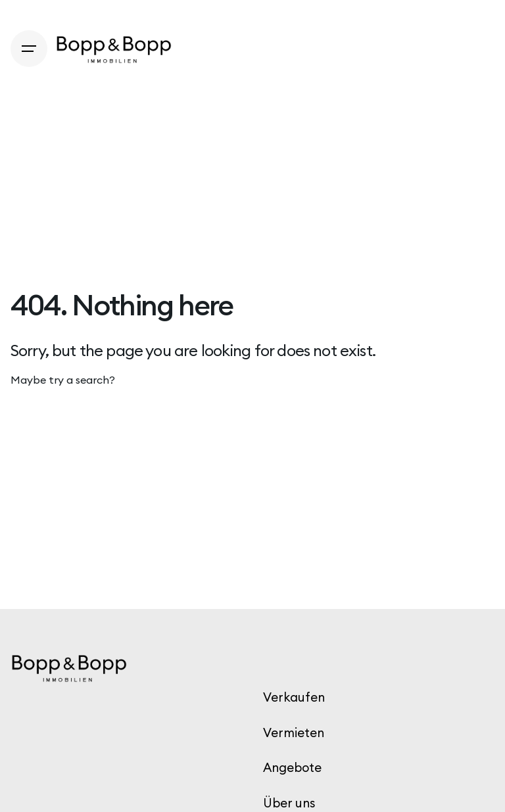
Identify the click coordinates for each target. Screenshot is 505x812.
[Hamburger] (29, 49)
